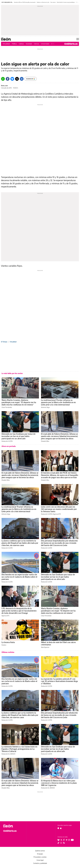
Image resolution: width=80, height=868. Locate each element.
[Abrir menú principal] (78, 39)
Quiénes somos (40, 851)
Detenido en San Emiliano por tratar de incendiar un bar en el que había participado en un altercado (18, 436)
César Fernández (7, 407)
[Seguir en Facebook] (64, 840)
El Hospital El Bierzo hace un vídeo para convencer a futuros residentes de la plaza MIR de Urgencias (59, 783)
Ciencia (36, 44)
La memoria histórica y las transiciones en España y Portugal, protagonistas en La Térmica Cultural (19, 749)
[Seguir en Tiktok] (58, 843)
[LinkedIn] (22, 79)
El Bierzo (54, 44)
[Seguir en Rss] (64, 843)
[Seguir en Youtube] (72, 840)
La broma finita (8, 642)
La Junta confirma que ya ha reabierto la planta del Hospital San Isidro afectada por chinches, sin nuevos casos (20, 543)
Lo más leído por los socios (12, 373)
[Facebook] (8, 79)
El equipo (40, 854)
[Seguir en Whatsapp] (61, 843)
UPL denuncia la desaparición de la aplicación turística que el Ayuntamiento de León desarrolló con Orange (19, 611)
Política (14, 44)
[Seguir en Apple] (61, 828)
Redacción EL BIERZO (8, 754)
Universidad (45, 44)
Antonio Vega (45, 407)
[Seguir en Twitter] (61, 840)
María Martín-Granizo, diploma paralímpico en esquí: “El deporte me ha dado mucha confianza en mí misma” (19, 402)
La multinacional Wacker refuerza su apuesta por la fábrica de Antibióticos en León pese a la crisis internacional (58, 402)
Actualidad (6, 44)
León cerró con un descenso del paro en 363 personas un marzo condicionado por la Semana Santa (59, 509)
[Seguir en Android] (58, 828)
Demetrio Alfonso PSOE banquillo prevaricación (25, 2)
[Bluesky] (12, 79)
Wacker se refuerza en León (43, 2)
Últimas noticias (8, 652)
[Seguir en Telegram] (66, 840)
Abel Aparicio (45, 647)
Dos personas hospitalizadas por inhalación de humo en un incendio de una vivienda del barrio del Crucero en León (59, 543)
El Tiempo (4, 342)
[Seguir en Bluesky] (58, 840)
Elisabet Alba (45, 441)
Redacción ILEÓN (7, 441)
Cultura (21, 44)
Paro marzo (53, 2)
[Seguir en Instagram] (69, 840)
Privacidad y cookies (40, 857)
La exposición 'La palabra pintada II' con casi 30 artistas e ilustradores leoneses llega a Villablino (59, 681)
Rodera (4, 645)
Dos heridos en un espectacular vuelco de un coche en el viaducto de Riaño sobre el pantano (19, 577)
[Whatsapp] (3, 79)
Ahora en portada (9, 446)
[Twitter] (17, 79)
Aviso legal (40, 860)
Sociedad (29, 44)
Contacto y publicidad (40, 863)
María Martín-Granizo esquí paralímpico (66, 2)
